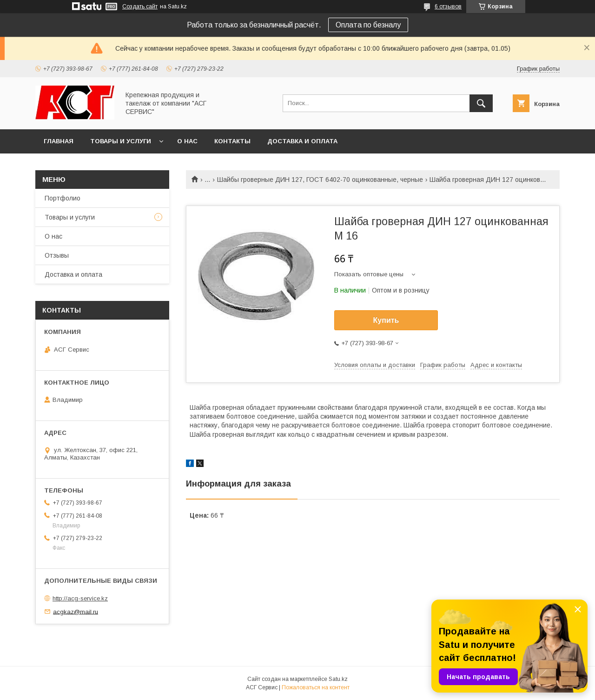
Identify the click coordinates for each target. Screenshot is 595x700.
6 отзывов (448, 7)
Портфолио (63, 198)
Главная (59, 141)
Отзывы (57, 255)
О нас (187, 141)
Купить (386, 320)
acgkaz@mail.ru (76, 611)
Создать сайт (140, 7)
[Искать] (481, 103)
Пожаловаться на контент (316, 687)
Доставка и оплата (302, 141)
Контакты (232, 141)
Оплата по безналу (368, 25)
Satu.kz (338, 679)
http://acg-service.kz (80, 598)
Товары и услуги (121, 141)
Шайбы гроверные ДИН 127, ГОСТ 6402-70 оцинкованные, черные (320, 180)
